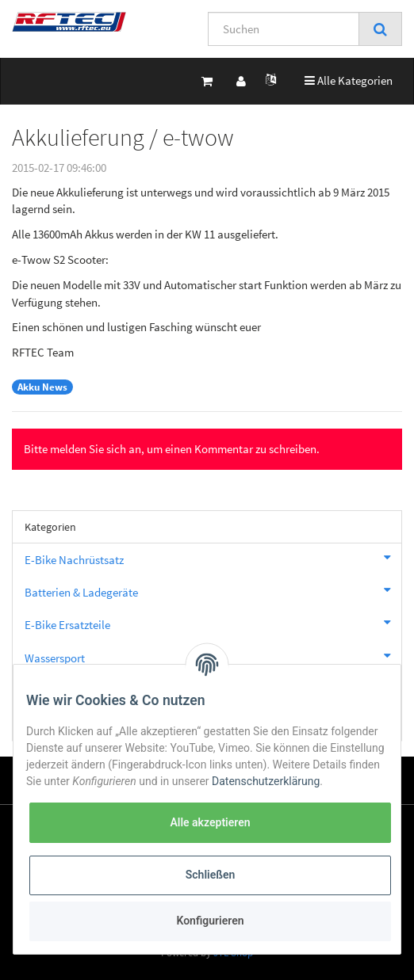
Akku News (42, 387)
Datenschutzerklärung (266, 781)
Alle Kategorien (349, 80)
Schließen (211, 875)
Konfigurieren (210, 921)
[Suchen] (284, 29)
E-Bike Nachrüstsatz (213, 558)
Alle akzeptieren (210, 822)
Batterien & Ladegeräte (213, 590)
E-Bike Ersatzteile (213, 623)
